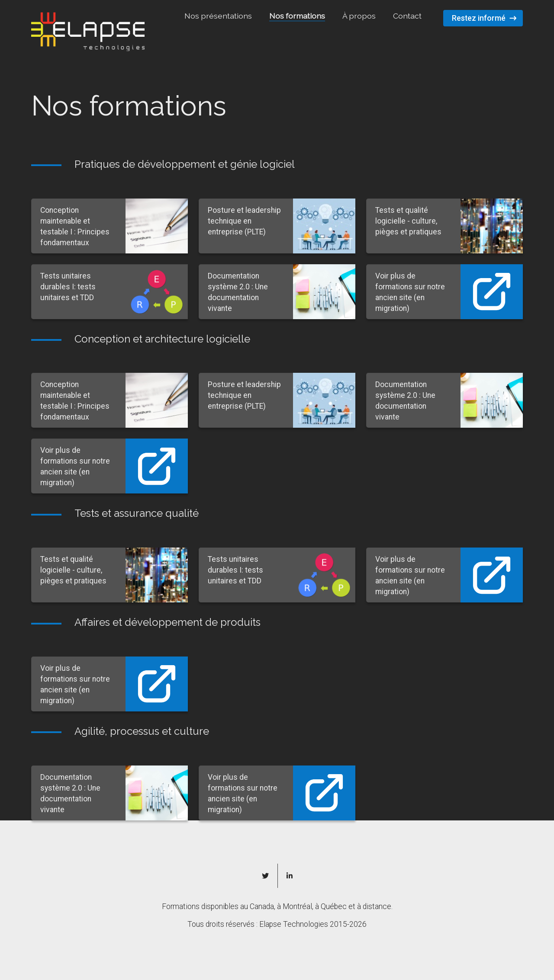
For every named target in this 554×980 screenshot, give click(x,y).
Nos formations (297, 16)
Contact (407, 16)
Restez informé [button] (479, 18)
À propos (359, 16)
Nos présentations (218, 16)
